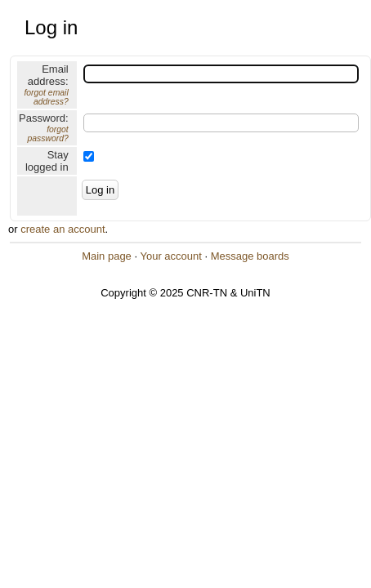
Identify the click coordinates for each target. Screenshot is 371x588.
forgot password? (47, 134)
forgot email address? (46, 97)
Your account (170, 256)
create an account (63, 229)
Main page (107, 256)
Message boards (250, 256)
